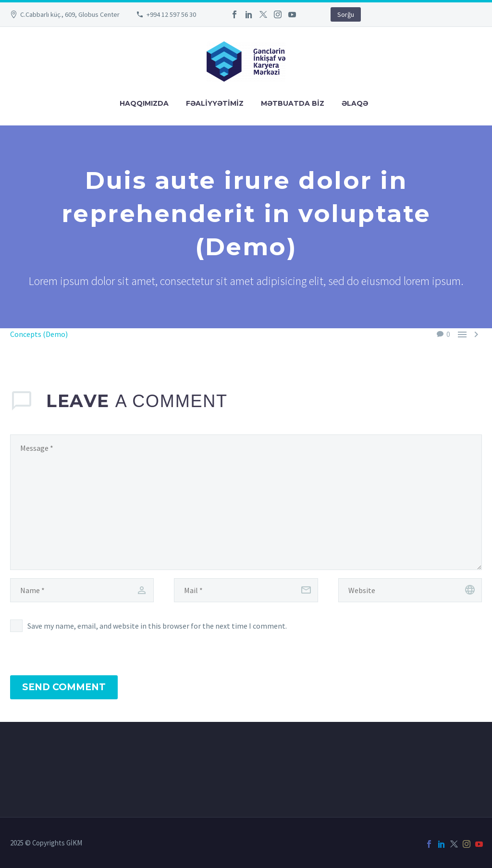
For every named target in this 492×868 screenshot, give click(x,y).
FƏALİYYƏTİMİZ (215, 103)
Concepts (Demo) (39, 334)
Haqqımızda (144, 103)
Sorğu (346, 14)
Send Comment (64, 687)
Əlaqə (355, 103)
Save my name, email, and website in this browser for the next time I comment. (157, 626)
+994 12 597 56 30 (171, 14)
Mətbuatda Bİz (293, 103)
